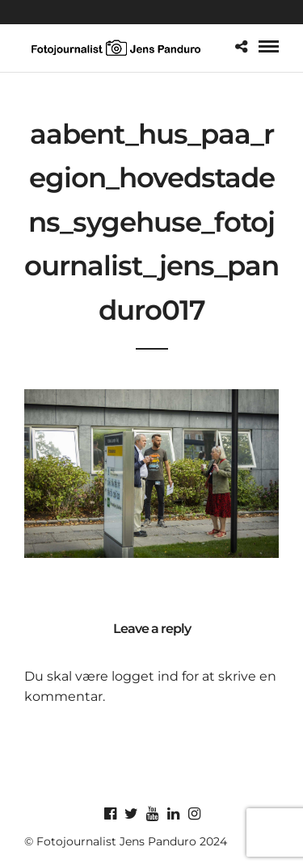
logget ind (145, 676)
